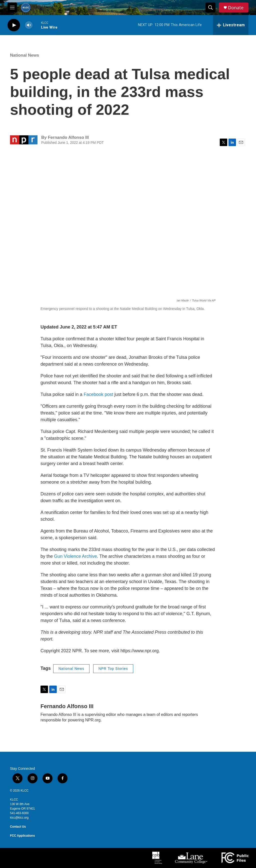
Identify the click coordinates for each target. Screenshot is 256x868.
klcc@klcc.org (19, 818)
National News (24, 55)
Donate (236, 8)
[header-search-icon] (210, 8)
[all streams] (231, 25)
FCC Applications (22, 836)
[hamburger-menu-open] (12, 8)
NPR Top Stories (113, 669)
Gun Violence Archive (75, 556)
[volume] (29, 25)
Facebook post (98, 394)
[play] (14, 25)
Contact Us (18, 827)
